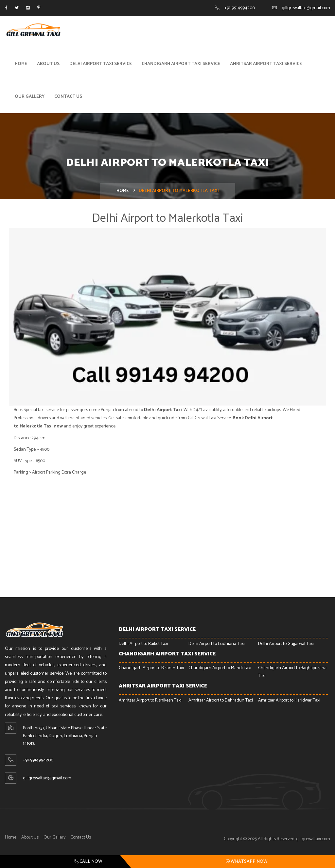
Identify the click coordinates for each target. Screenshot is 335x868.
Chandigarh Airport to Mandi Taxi (220, 669)
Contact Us (68, 98)
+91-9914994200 (240, 8)
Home (21, 65)
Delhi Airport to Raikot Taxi (143, 645)
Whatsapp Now (247, 861)
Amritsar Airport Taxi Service (266, 65)
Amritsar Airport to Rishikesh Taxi (150, 701)
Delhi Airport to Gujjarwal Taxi (286, 645)
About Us (48, 65)
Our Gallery (30, 98)
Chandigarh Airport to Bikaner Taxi (151, 669)
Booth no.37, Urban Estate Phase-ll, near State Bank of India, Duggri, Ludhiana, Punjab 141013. (65, 737)
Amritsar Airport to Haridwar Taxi (289, 701)
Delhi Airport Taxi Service (101, 65)
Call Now (88, 862)
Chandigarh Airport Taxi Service (181, 65)
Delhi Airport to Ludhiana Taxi (217, 645)
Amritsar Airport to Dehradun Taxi (221, 701)
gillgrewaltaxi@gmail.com (306, 8)
